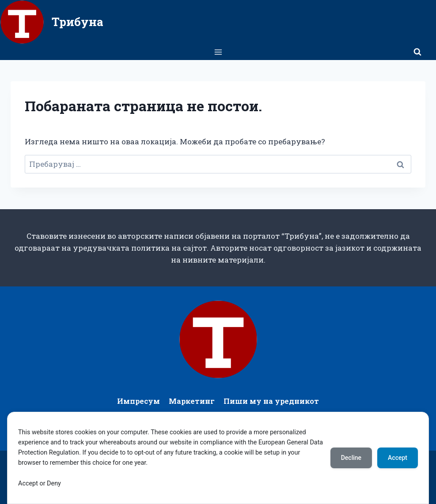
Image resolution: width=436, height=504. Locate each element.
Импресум (138, 401)
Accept (398, 458)
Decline (351, 458)
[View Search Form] (417, 52)
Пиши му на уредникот (271, 401)
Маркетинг (192, 401)
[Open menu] (218, 52)
